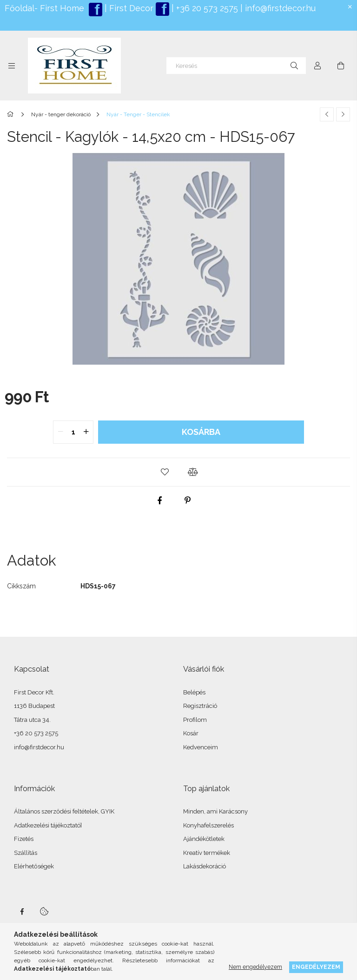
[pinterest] (188, 500)
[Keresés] (236, 66)
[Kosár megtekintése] (341, 66)
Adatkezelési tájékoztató (47, 825)
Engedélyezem (316, 967)
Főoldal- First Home (44, 8)
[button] (165, 472)
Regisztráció (200, 706)
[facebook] (160, 500)
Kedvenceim (201, 747)
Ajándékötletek (204, 839)
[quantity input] (73, 432)
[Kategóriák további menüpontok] (12, 66)
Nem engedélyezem (255, 967)
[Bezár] (350, 7)
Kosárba (201, 432)
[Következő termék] (343, 114)
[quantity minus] (60, 432)
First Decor (130, 8)
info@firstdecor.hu (280, 8)
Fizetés (24, 839)
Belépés (194, 692)
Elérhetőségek (34, 866)
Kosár (191, 733)
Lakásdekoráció (205, 866)
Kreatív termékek (207, 853)
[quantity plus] (86, 432)
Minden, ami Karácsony (215, 811)
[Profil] (317, 66)
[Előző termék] (327, 114)
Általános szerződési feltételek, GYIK (64, 811)
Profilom (195, 720)
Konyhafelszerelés (208, 825)
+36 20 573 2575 (206, 8)
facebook (22, 912)
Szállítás (26, 853)
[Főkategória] (12, 114)
